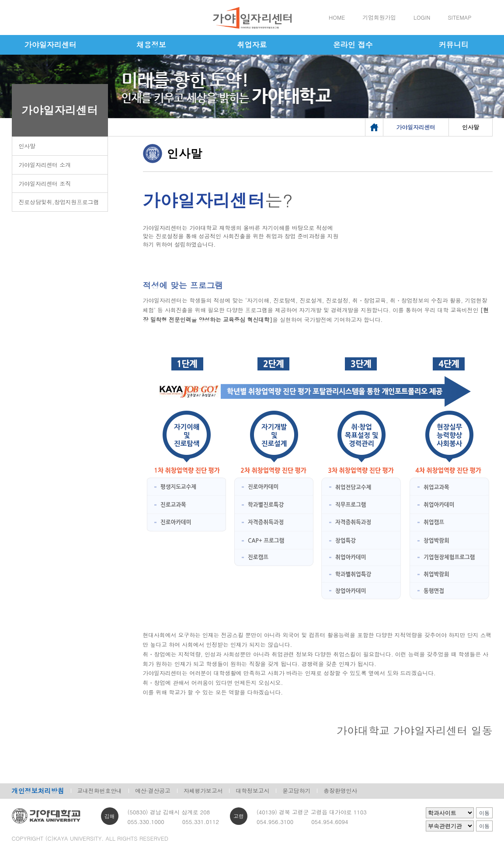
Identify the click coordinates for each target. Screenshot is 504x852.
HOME (337, 17)
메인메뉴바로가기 (0, 0)
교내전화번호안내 (100, 791)
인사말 (27, 146)
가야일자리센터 (50, 45)
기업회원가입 (379, 17)
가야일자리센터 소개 (45, 165)
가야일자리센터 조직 (45, 183)
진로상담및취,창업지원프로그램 (59, 202)
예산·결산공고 (153, 791)
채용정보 (151, 45)
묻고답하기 (296, 791)
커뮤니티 (454, 45)
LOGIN (422, 17)
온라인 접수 (353, 45)
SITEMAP (459, 17)
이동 (484, 813)
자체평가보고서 (203, 791)
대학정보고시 (252, 791)
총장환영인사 (340, 791)
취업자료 (252, 45)
